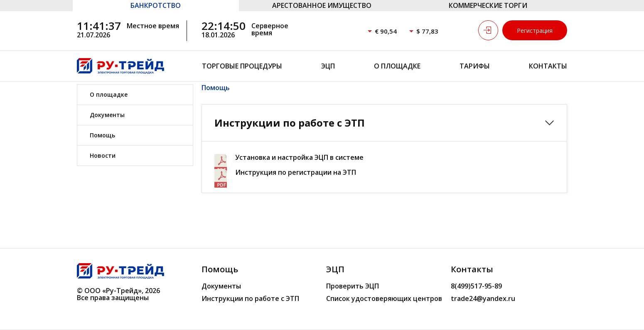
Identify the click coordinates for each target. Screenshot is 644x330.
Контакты (548, 66)
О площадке (397, 66)
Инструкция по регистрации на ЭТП (296, 172)
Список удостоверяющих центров (384, 298)
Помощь (102, 135)
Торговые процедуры (242, 66)
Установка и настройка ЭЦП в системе (299, 158)
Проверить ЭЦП (353, 286)
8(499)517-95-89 (476, 286)
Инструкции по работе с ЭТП (250, 298)
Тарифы (475, 66)
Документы (107, 115)
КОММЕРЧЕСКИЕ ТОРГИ (488, 5)
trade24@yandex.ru (483, 298)
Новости (103, 155)
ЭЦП (328, 66)
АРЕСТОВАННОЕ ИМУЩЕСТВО (322, 5)
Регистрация (535, 31)
